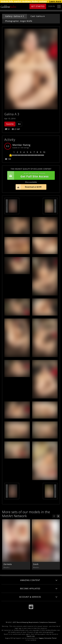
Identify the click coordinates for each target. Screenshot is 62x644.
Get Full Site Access (30, 175)
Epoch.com (31, 636)
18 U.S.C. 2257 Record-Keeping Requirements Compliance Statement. (31, 622)
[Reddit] (31, 607)
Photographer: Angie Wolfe (19, 21)
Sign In (52, 6)
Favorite (10, 124)
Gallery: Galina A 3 (15, 16)
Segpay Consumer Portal (48, 638)
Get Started (38, 6)
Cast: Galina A (38, 16)
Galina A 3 (12, 114)
